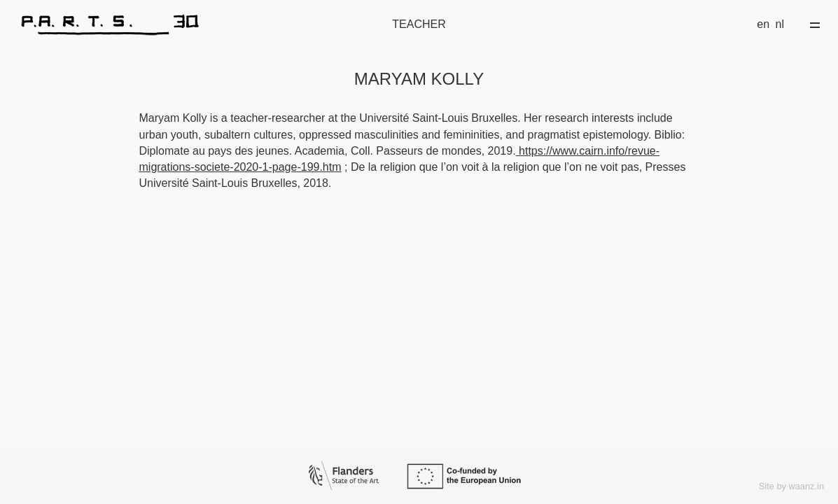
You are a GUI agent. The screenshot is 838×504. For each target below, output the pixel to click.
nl (780, 24)
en (763, 24)
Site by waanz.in (791, 486)
